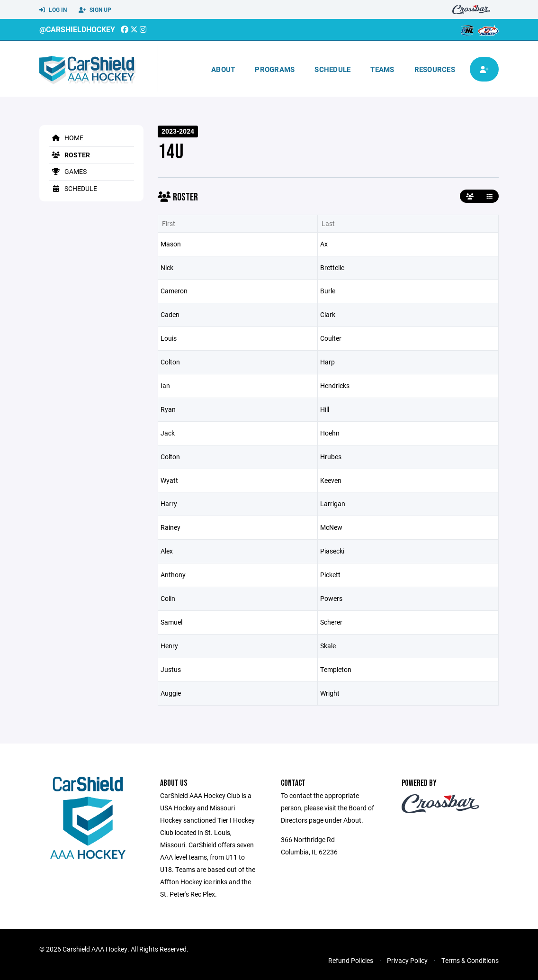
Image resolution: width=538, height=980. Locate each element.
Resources (435, 69)
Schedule (332, 69)
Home (66, 138)
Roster (69, 155)
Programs (275, 69)
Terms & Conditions (470, 960)
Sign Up (95, 10)
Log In (53, 10)
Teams (382, 69)
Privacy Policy (407, 960)
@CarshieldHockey (77, 29)
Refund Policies (351, 960)
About (223, 69)
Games (68, 171)
